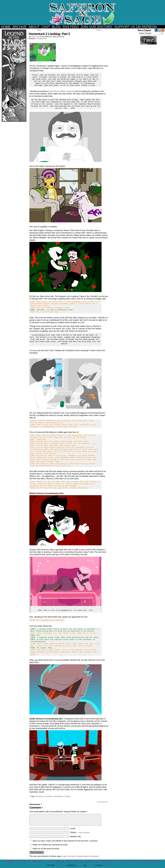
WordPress (79, 865)
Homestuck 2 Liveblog (62, 796)
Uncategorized (41, 39)
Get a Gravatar (84, 833)
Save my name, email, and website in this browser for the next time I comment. (65, 841)
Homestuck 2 (49, 796)
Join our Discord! (97, 27)
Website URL (76, 837)
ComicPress (90, 865)
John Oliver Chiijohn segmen (61, 91)
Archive (20, 27)
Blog (56, 27)
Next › (99, 30)
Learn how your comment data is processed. (81, 856)
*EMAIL (80, 832)
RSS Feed (71, 27)
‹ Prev (39, 30)
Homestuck (39, 796)
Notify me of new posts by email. (46, 849)
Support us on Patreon (136, 27)
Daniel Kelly (35, 37)
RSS (104, 865)
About (34, 27)
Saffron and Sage (83, 14)
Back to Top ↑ (112, 865)
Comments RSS (102, 802)
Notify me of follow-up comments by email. (50, 845)
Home (6, 27)
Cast (46, 27)
